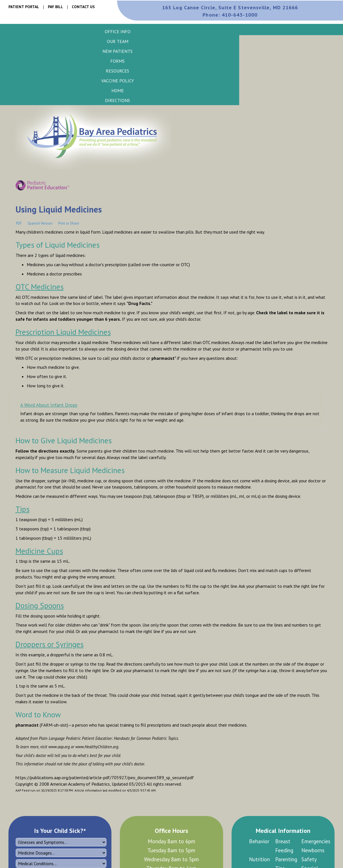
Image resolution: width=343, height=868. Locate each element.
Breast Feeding (284, 846)
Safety (309, 859)
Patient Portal (24, 7)
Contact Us (83, 7)
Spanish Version (40, 223)
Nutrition (259, 859)
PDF (19, 223)
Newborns (313, 850)
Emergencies (314, 841)
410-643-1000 (230, 15)
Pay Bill (55, 7)
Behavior (259, 841)
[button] (117, 31)
